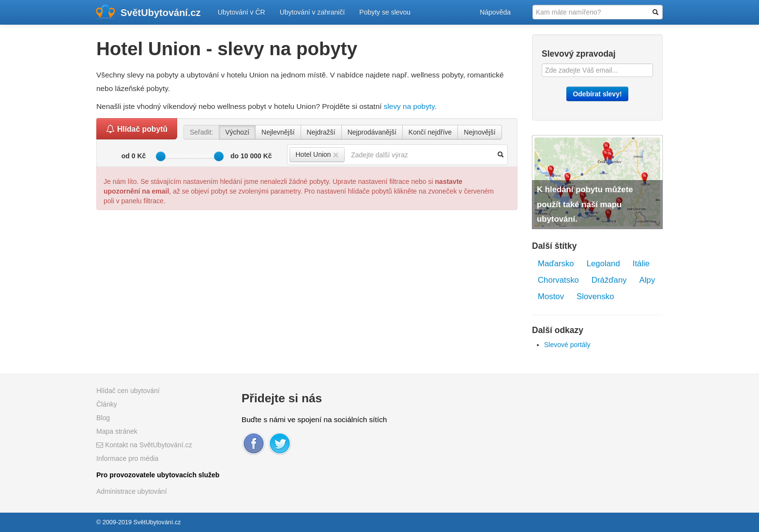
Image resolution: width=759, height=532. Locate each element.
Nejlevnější (278, 132)
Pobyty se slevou (385, 12)
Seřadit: (201, 132)
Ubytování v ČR (242, 12)
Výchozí (237, 132)
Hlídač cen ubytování (128, 391)
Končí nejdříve (430, 132)
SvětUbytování (161, 13)
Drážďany (609, 280)
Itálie (641, 264)
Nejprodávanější (372, 132)
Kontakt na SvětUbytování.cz (144, 445)
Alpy (647, 280)
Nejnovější (479, 132)
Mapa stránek (117, 431)
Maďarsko (556, 264)
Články (107, 404)
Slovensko (595, 296)
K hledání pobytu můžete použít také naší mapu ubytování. (585, 204)
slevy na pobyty (409, 106)
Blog (103, 418)
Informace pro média (127, 458)
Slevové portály (567, 345)
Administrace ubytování (132, 491)
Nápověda (495, 12)
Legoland (603, 264)
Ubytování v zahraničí (312, 12)
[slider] (161, 156)
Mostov (551, 296)
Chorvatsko (558, 280)
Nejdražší (321, 132)
